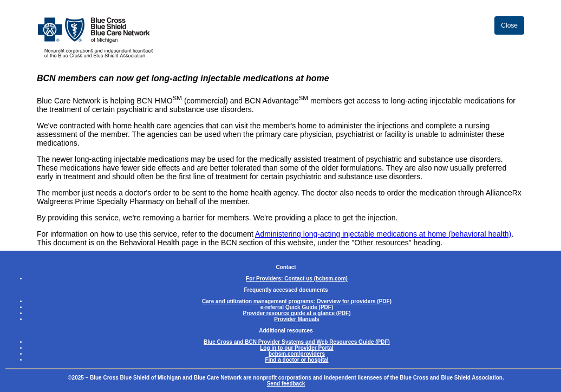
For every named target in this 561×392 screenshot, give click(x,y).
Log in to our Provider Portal (297, 348)
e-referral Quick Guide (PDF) (297, 307)
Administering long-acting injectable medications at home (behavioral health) (383, 234)
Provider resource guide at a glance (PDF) (297, 313)
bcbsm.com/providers (297, 354)
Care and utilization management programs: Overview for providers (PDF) (297, 301)
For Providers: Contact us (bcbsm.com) (297, 279)
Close (509, 25)
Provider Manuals (296, 319)
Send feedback (286, 384)
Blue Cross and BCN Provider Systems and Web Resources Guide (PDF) (297, 342)
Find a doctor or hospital (296, 360)
